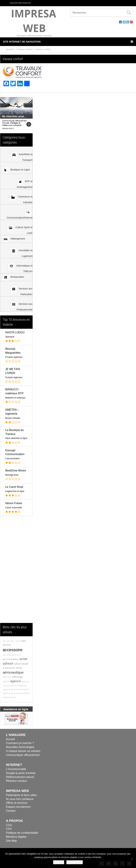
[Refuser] (132, 859)
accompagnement (12, 655)
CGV (9, 829)
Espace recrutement (18, 807)
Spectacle (10, 337)
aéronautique (13, 672)
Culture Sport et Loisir (20, 229)
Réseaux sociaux (17, 781)
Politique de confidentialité (22, 833)
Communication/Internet (20, 214)
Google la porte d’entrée (21, 773)
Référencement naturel (20, 777)
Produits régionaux (14, 357)
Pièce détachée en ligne (16, 438)
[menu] (16, 229)
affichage (17, 677)
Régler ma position (18, 3)
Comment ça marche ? (20, 743)
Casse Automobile (14, 508)
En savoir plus (75, 862)
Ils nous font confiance (20, 799)
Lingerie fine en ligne (15, 491)
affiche (6, 681)
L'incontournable (16, 769)
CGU (9, 825)
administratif (21, 664)
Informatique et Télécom (20, 268)
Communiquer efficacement (23, 755)
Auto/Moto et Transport (22, 156)
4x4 (8, 641)
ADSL (19, 668)
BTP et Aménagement (25, 183)
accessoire (13, 650)
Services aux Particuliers (21, 291)
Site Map (11, 841)
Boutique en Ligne (16, 170)
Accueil (10, 49)
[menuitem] (16, 154)
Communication (12, 459)
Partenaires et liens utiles (21, 795)
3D (4, 641)
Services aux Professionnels (21, 306)
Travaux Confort (24, 49)
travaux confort (43, 49)
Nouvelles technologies (20, 747)
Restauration (13, 277)
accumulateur (11, 659)
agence (15, 681)
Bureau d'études (13, 418)
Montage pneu (12, 475)
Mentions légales (16, 837)
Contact (11, 811)
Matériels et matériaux (16, 398)
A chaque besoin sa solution (23, 751)
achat (23, 659)
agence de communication (16, 689)
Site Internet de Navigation (68, 42)
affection (7, 677)
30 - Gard (16, 641)
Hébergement (14, 239)
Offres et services (17, 803)
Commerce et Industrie (21, 199)
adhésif (8, 664)
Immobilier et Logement (21, 252)
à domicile (9, 668)
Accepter (59, 862)
